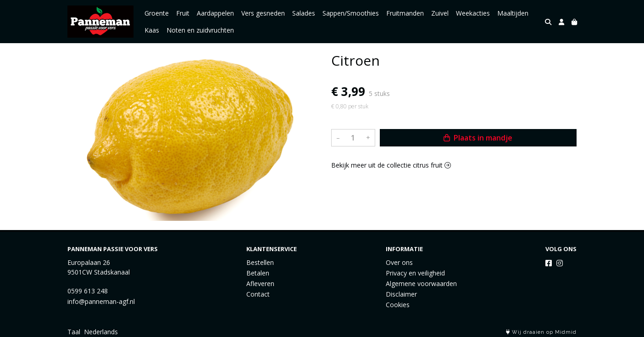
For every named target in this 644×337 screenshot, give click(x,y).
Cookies (398, 305)
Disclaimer (401, 294)
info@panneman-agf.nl (101, 301)
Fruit (183, 13)
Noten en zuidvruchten (200, 30)
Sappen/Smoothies (351, 13)
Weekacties (473, 13)
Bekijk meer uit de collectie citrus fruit (391, 165)
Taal (74, 332)
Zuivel (440, 13)
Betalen (258, 273)
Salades (304, 13)
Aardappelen (215, 13)
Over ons (399, 262)
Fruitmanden (405, 13)
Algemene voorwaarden (421, 284)
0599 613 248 (88, 291)
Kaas (152, 30)
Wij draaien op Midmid (541, 332)
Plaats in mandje (478, 138)
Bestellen (260, 262)
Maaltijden (513, 13)
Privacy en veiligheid (415, 273)
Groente (157, 13)
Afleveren (260, 284)
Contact (258, 294)
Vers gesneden (263, 13)
